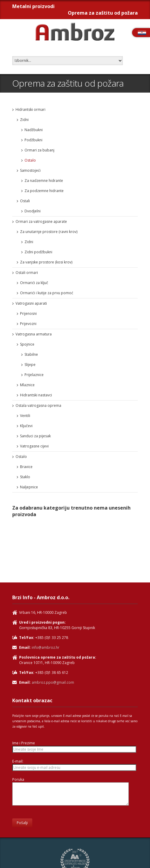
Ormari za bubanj (39, 150)
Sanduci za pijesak (35, 436)
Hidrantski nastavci (36, 395)
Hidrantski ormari (30, 109)
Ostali (25, 201)
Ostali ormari (27, 273)
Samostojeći (30, 170)
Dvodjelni (33, 211)
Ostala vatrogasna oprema (38, 405)
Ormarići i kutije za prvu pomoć (47, 293)
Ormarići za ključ (34, 283)
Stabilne (31, 354)
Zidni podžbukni (38, 252)
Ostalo (30, 160)
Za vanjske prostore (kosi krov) (46, 262)
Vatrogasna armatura (34, 334)
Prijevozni (28, 324)
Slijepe (30, 365)
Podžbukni (33, 140)
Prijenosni (28, 313)
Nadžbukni (34, 130)
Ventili (25, 416)
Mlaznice (27, 385)
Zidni (24, 120)
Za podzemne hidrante (44, 191)
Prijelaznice (34, 375)
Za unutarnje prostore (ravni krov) (49, 232)
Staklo (25, 477)
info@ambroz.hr (46, 647)
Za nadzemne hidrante (44, 181)
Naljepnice (29, 487)
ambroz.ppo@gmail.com (53, 682)
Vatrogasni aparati (31, 303)
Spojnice (27, 344)
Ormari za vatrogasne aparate (41, 221)
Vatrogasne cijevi (34, 446)
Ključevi (26, 426)
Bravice (26, 467)
